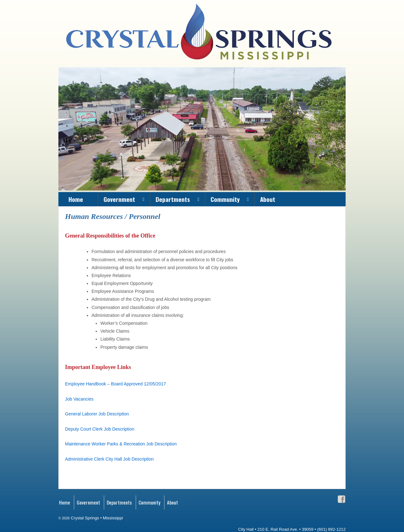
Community (225, 199)
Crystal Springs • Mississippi (96, 518)
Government (119, 199)
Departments (173, 199)
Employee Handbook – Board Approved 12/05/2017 (116, 384)
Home (76, 199)
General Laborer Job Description (97, 414)
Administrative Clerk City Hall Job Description (109, 459)
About (268, 199)
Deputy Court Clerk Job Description (100, 429)
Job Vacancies (79, 399)
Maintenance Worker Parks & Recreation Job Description (121, 444)
